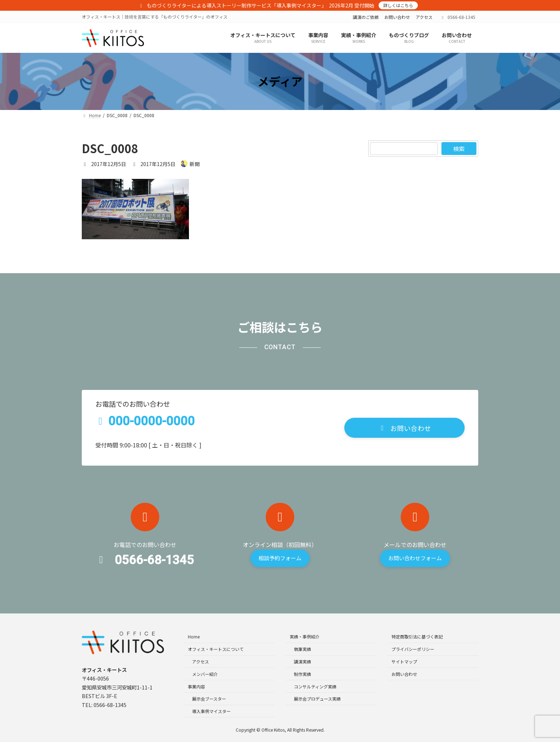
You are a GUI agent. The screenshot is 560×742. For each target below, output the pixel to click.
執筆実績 (302, 649)
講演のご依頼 (366, 17)
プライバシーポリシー (413, 649)
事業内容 (196, 686)
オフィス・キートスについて (216, 649)
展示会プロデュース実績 (317, 699)
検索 (459, 149)
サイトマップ (404, 661)
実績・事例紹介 (305, 636)
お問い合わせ (397, 17)
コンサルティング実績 (315, 686)
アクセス (424, 17)
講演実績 (302, 661)
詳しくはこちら (398, 5)
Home (194, 636)
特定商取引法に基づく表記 (417, 636)
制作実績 (302, 674)
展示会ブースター (209, 699)
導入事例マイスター (211, 711)
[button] (404, 428)
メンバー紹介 (205, 674)
